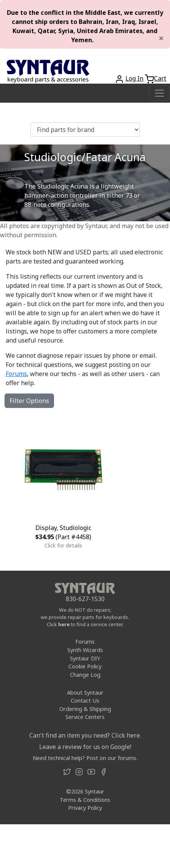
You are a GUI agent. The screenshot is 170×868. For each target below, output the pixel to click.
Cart (160, 78)
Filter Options (29, 401)
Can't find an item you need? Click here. (85, 735)
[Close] (161, 38)
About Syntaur (85, 693)
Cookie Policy (85, 666)
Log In (134, 78)
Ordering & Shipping (85, 709)
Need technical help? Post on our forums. (85, 758)
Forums (16, 374)
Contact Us (85, 701)
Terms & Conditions (85, 800)
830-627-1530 (85, 599)
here (64, 624)
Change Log (85, 675)
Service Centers (85, 717)
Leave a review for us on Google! (85, 747)
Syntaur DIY (85, 658)
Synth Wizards (85, 650)
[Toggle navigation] (159, 93)
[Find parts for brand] (85, 130)
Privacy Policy (85, 808)
